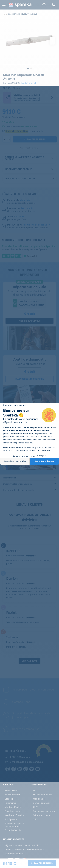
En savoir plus (44, 450)
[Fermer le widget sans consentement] (15, 405)
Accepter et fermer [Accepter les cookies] (44, 461)
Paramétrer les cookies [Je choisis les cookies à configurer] (15, 461)
